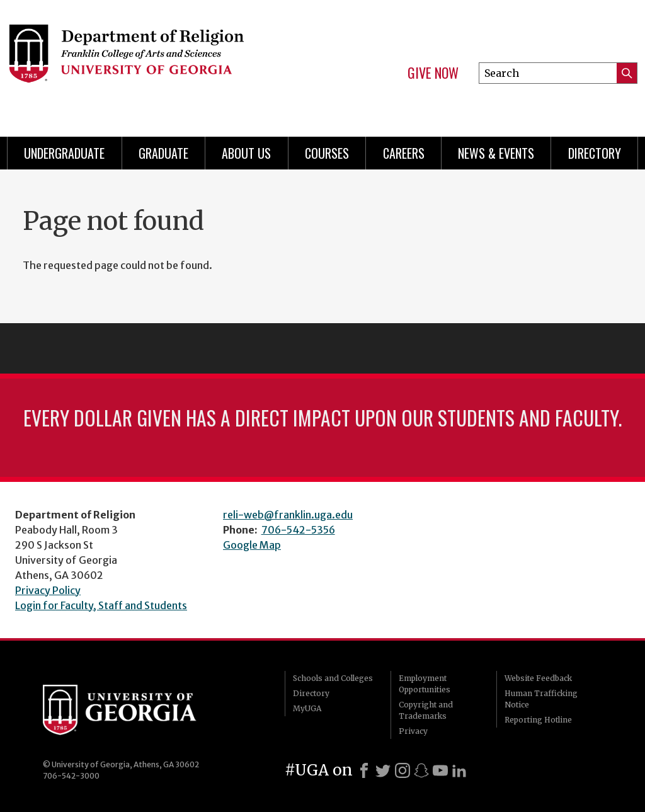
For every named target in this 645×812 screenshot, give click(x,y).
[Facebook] (364, 770)
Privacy (413, 731)
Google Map (252, 545)
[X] (383, 770)
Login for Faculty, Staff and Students (101, 605)
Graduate (163, 153)
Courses (327, 153)
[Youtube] (440, 770)
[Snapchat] (421, 770)
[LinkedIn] (459, 770)
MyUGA (307, 708)
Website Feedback (538, 678)
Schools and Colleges (333, 678)
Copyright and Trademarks (426, 710)
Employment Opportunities (425, 684)
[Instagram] (402, 770)
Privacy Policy (48, 590)
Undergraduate (64, 153)
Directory (595, 153)
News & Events (496, 153)
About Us (246, 153)
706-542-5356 (298, 530)
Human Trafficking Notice (541, 699)
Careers (404, 153)
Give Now (433, 73)
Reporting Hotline (538, 720)
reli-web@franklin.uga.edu (288, 515)
